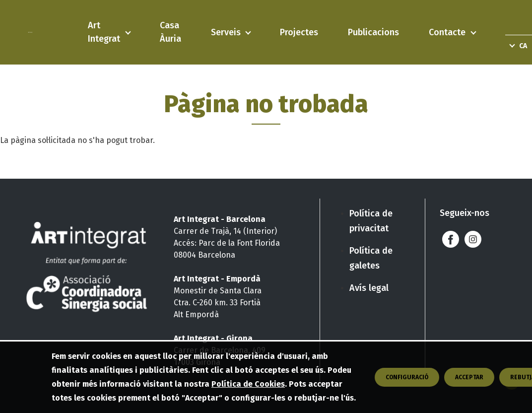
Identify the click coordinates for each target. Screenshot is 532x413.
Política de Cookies (248, 386)
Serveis (226, 32)
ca (523, 46)
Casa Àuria (170, 32)
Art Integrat (104, 32)
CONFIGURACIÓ (407, 379)
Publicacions (373, 32)
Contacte (447, 32)
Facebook (451, 239)
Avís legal (369, 288)
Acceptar (469, 379)
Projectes (299, 32)
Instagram (473, 239)
